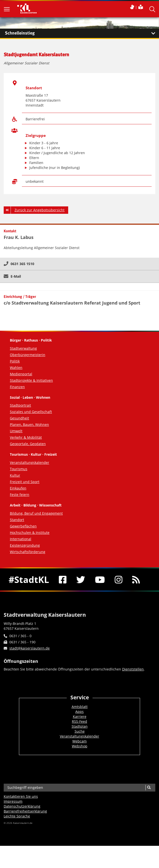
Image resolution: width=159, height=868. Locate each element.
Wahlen (16, 368)
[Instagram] (119, 580)
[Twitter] (81, 580)
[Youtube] (100, 580)
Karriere (80, 716)
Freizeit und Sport (25, 482)
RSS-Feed (79, 721)
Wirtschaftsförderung (28, 552)
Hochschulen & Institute (30, 533)
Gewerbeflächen (23, 526)
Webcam (79, 741)
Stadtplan (80, 726)
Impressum (13, 801)
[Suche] (149, 788)
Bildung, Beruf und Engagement (36, 513)
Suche (80, 731)
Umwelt (16, 431)
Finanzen (17, 387)
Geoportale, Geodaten (28, 444)
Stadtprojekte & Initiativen (31, 380)
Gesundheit (19, 418)
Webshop (80, 746)
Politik (15, 361)
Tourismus (19, 469)
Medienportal (21, 374)
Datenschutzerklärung (22, 806)
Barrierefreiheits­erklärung (25, 811)
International (21, 539)
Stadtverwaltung (23, 348)
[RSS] (136, 580)
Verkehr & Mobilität (26, 437)
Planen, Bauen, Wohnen (29, 425)
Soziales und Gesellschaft (31, 412)
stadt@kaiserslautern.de (30, 648)
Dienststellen (133, 669)
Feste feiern (20, 495)
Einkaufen (18, 488)
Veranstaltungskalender (30, 462)
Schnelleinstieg (82, 33)
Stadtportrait (20, 405)
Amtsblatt (80, 707)
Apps (79, 712)
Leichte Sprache (17, 816)
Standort (17, 520)
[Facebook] (63, 580)
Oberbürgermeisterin (28, 355)
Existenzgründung (25, 545)
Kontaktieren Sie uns (21, 796)
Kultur (15, 475)
